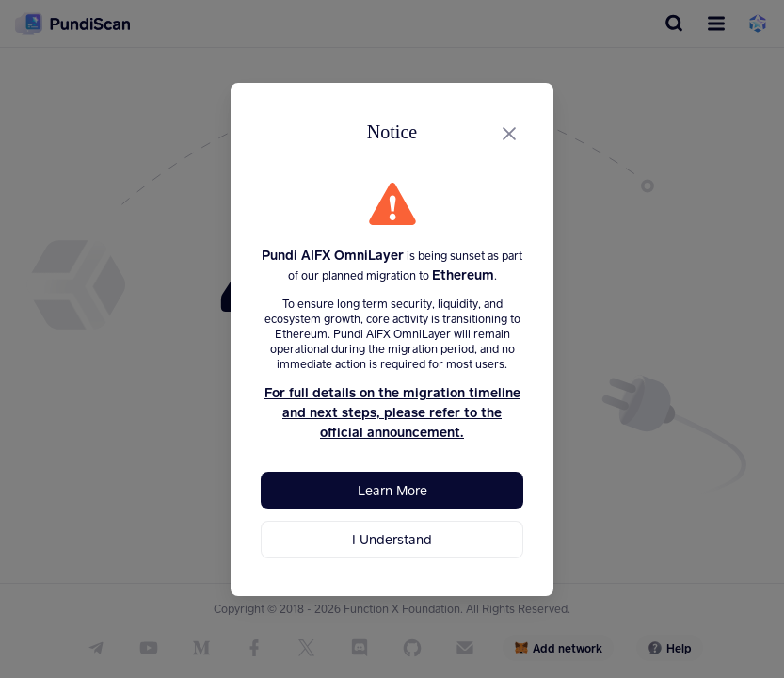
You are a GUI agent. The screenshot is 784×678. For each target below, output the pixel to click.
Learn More (392, 490)
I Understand (392, 539)
